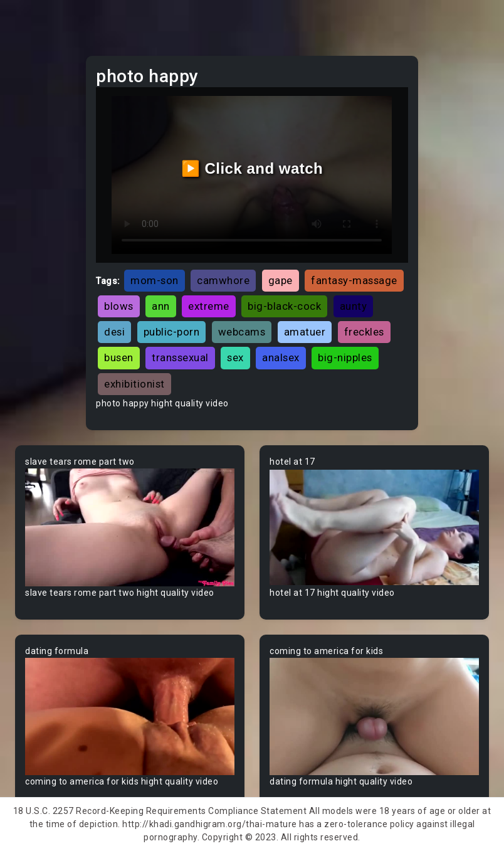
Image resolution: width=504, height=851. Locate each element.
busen (119, 357)
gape (281, 280)
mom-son (155, 280)
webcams (242, 332)
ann (161, 306)
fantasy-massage (354, 280)
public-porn (172, 332)
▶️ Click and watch (252, 168)
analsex (281, 357)
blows (119, 306)
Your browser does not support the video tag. (130, 527)
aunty (354, 306)
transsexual (180, 357)
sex (235, 357)
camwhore (223, 280)
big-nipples (345, 357)
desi (114, 332)
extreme (209, 306)
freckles (364, 332)
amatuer (305, 332)
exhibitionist (134, 384)
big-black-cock (284, 306)
